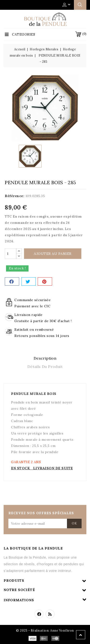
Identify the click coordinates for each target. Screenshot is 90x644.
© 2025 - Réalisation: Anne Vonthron (45, 631)
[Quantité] (11, 254)
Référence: (15, 196)
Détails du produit (45, 367)
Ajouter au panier (53, 254)
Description (45, 358)
